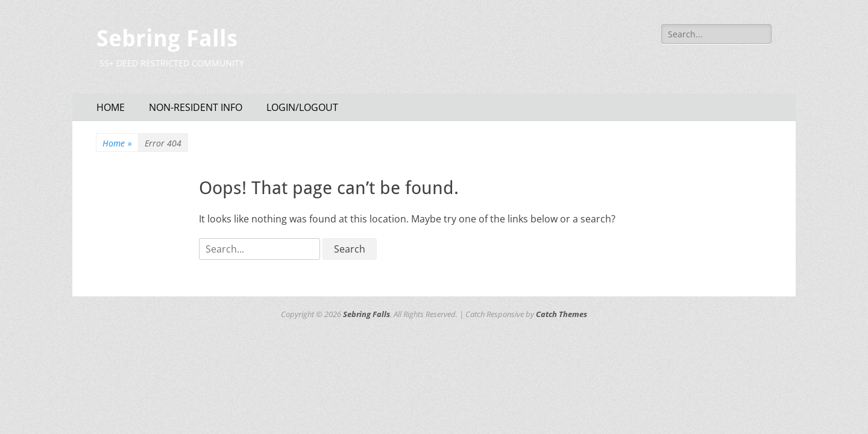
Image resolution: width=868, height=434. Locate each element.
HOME (111, 107)
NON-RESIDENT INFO (196, 107)
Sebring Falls (167, 39)
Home (117, 143)
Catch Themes (561, 314)
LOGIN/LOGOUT (302, 107)
